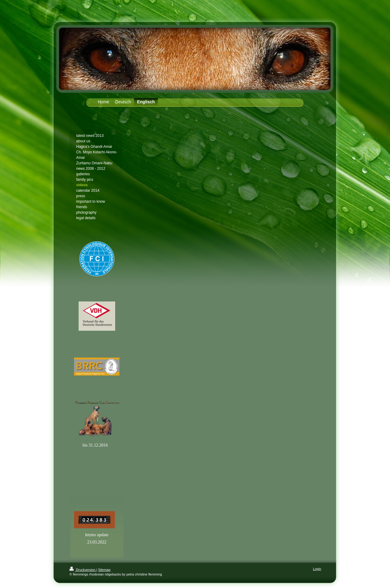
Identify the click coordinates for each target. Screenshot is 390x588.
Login (317, 569)
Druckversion (83, 570)
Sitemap (104, 570)
